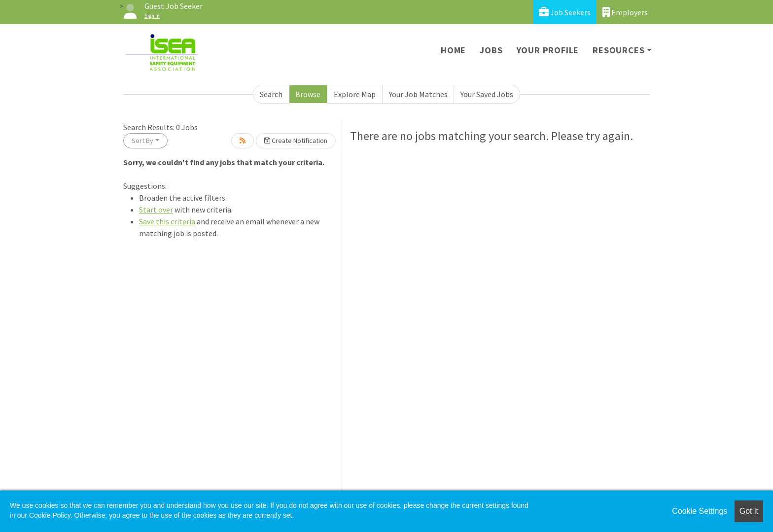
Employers (625, 12)
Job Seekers (565, 12)
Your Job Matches (418, 94)
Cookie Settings (700, 511)
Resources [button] (618, 50)
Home (453, 50)
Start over (156, 210)
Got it (749, 511)
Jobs (491, 50)
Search (271, 94)
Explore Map (355, 94)
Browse (308, 94)
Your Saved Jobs (487, 94)
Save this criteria (167, 221)
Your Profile (548, 50)
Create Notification (296, 141)
